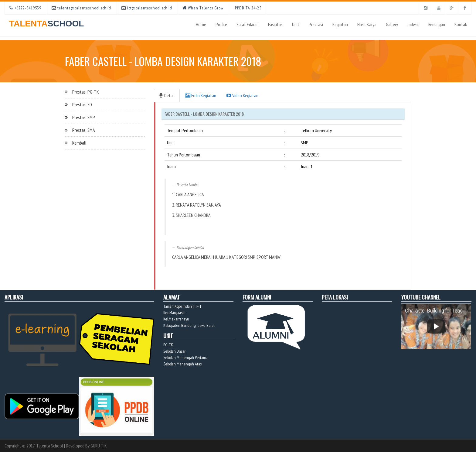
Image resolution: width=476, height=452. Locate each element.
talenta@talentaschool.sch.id (81, 8)
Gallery (392, 24)
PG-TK (168, 345)
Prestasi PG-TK (86, 92)
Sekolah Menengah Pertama (185, 358)
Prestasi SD (82, 104)
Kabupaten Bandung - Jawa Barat (189, 325)
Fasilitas (275, 24)
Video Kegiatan (242, 95)
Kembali (79, 143)
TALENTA (46, 21)
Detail (167, 95)
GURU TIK (99, 446)
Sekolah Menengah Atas (182, 364)
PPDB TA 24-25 (248, 8)
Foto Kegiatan (201, 95)
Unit (296, 24)
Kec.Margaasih (174, 313)
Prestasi (316, 24)
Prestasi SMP (84, 117)
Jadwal (413, 24)
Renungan (437, 24)
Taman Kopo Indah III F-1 (182, 306)
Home (201, 24)
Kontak (461, 24)
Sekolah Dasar (174, 351)
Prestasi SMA (84, 130)
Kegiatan (340, 24)
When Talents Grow (203, 8)
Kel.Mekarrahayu (176, 319)
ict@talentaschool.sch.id (147, 8)
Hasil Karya (367, 24)
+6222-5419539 (25, 8)
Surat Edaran (248, 24)
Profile (221, 24)
